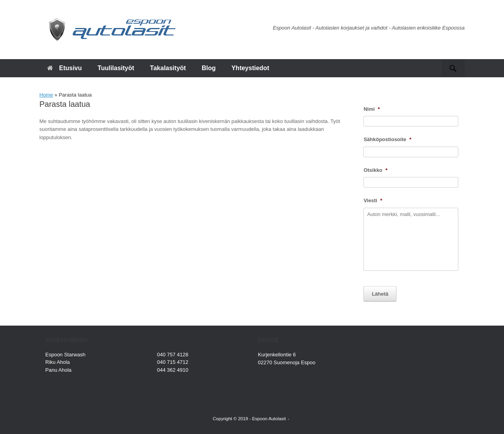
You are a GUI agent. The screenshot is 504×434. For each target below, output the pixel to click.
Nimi (372, 109)
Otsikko (375, 170)
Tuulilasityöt (116, 68)
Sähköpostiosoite (387, 139)
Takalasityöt (168, 68)
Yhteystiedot (250, 68)
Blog (209, 68)
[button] (453, 68)
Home (46, 95)
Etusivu (65, 68)
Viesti (373, 200)
